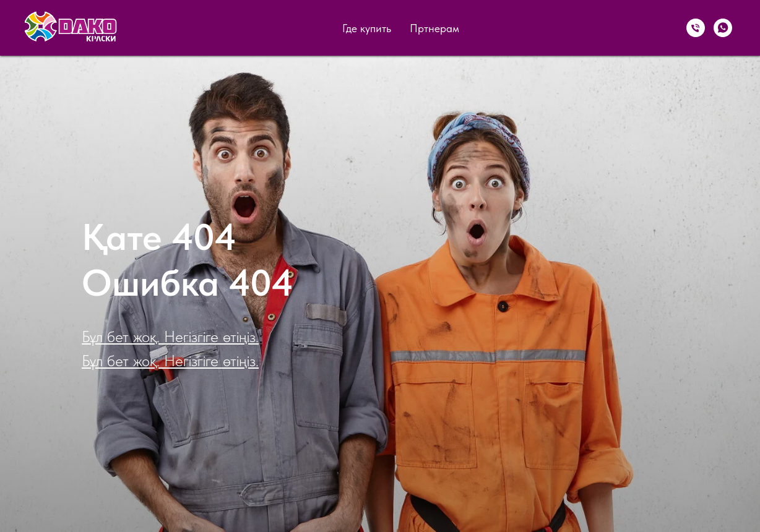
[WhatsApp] (723, 28)
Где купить (367, 28)
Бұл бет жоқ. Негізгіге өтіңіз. (170, 337)
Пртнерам (434, 28)
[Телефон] (696, 28)
